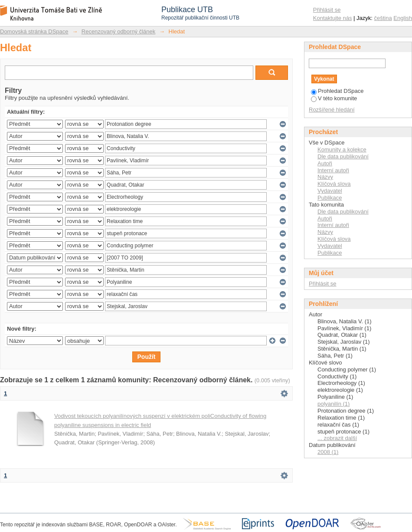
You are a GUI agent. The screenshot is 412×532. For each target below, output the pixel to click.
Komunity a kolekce (342, 149)
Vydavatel (330, 191)
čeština (383, 18)
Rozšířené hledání (332, 110)
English (403, 18)
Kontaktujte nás (333, 18)
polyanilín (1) (334, 404)
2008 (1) (328, 452)
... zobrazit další (337, 438)
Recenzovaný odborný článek (119, 31)
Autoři (325, 163)
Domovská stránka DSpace (34, 31)
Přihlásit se (327, 10)
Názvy (325, 177)
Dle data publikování (343, 156)
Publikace (330, 198)
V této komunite (334, 98)
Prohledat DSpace (337, 91)
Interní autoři (333, 170)
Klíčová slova (334, 184)
